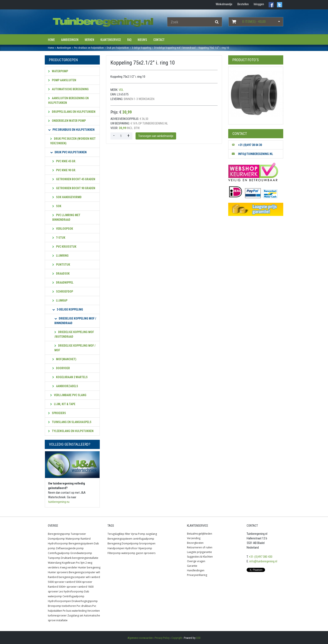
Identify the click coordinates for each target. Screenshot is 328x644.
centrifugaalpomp (143, 539)
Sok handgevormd (67, 197)
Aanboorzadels (65, 386)
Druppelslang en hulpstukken (72, 112)
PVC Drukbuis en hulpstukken (71, 130)
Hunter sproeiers (58, 572)
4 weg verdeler (69, 567)
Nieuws (142, 39)
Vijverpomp (145, 548)
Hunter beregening (89, 567)
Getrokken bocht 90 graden (74, 188)
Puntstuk (61, 265)
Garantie (192, 566)
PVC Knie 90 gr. (64, 170)
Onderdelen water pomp (67, 121)
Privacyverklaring (197, 575)
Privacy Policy (162, 638)
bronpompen (147, 543)
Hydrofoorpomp (58, 543)
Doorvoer (61, 368)
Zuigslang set (75, 615)
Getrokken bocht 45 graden (74, 179)
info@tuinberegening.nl (263, 561)
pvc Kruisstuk (64, 247)
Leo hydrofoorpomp (71, 591)
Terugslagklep (116, 534)
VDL (121, 90)
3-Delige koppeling (68, 309)
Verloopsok (63, 229)
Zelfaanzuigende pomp (70, 548)
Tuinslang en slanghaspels (70, 422)
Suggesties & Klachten (200, 557)
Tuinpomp (54, 558)
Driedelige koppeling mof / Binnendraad (75, 321)
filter (128, 534)
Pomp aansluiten (62, 80)
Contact (159, 39)
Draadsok (61, 274)
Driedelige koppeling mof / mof (75, 348)
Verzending (194, 538)
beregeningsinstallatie (85, 558)
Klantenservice (111, 39)
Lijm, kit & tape (63, 404)
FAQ (129, 39)
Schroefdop (63, 292)
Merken (89, 39)
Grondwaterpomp (81, 553)
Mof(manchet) (64, 359)
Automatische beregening (68, 89)
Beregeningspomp (59, 534)
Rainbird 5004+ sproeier (62, 587)
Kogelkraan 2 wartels (70, 377)
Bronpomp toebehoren (62, 606)
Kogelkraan (69, 563)
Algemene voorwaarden (140, 638)
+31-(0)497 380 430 (261, 557)
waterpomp (128, 553)
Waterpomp (58, 71)
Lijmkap (60, 300)
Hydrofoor (131, 548)
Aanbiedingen (70, 39)
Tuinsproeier (78, 534)
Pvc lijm (80, 563)
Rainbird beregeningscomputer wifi (69, 577)
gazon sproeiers (146, 553)
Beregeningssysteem (81, 543)
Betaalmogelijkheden (200, 534)
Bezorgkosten (195, 543)
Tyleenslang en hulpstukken (71, 431)
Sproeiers (57, 413)
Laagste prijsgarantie (199, 552)
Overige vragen (196, 561)
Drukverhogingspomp (85, 601)
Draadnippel (63, 283)
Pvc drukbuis (84, 606)
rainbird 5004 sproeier (79, 582)
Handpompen (116, 548)
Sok (57, 206)
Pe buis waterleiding (75, 611)
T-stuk (59, 238)
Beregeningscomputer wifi (84, 572)
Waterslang (55, 563)
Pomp (142, 534)
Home (51, 39)
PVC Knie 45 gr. (64, 161)
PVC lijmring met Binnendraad (66, 217)
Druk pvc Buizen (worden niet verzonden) (73, 141)
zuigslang (151, 534)
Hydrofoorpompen (59, 601)
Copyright (177, 638)
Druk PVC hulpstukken (68, 152)
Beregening (114, 543)
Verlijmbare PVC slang (68, 395)
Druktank (66, 558)
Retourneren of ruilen (200, 547)
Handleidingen (196, 570)
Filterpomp (114, 553)
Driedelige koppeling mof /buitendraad (74, 334)
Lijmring (60, 256)
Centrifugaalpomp (59, 553)
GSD (198, 638)
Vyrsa (134, 534)
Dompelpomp (56, 539)
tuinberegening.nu (59, 502)
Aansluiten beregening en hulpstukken (68, 100)
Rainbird (86, 539)
